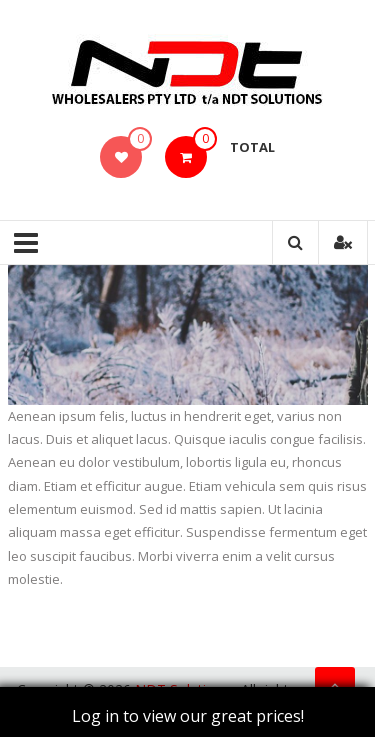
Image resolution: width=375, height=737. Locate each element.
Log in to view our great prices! (188, 716)
